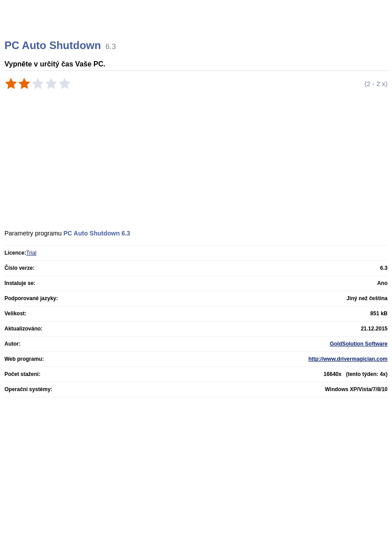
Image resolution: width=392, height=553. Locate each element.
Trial (31, 253)
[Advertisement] (146, 116)
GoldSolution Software (359, 344)
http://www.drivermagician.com (348, 359)
